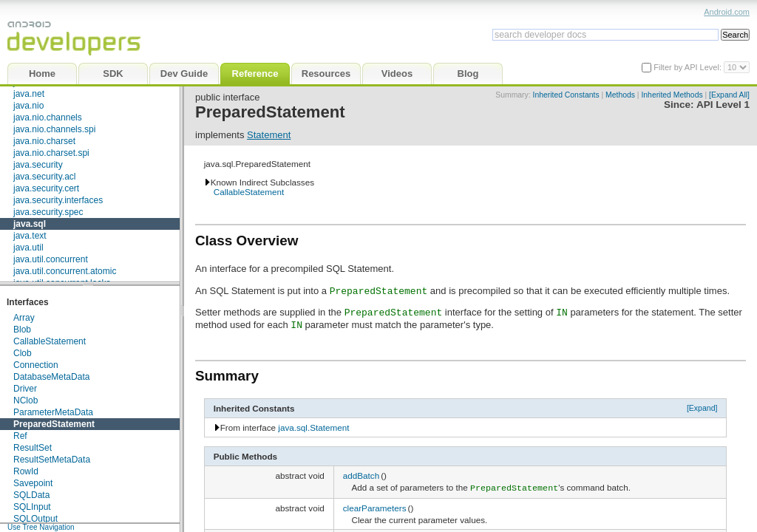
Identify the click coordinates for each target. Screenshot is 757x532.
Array (24, 318)
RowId (26, 471)
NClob (26, 400)
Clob (23, 353)
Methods (620, 95)
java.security (38, 165)
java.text (30, 236)
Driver (25, 389)
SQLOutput (35, 519)
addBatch (361, 475)
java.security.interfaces (58, 200)
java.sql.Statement (313, 427)
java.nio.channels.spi (54, 129)
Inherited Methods (672, 95)
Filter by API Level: (689, 67)
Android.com (727, 12)
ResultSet (33, 448)
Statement (269, 135)
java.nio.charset (44, 141)
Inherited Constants (566, 95)
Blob (22, 330)
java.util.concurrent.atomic (65, 271)
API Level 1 (723, 105)
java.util (28, 248)
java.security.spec (48, 212)
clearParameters (375, 507)
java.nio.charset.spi (51, 153)
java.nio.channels (48, 117)
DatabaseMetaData (51, 377)
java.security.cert (46, 188)
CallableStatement (50, 341)
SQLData (31, 495)
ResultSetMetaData (52, 460)
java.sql (30, 224)
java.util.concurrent (51, 259)
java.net (29, 94)
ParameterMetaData (53, 412)
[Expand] (702, 408)
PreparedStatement (54, 424)
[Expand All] (729, 95)
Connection (36, 365)
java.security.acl (44, 177)
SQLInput (32, 507)
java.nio (28, 106)
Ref (20, 436)
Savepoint (33, 483)
